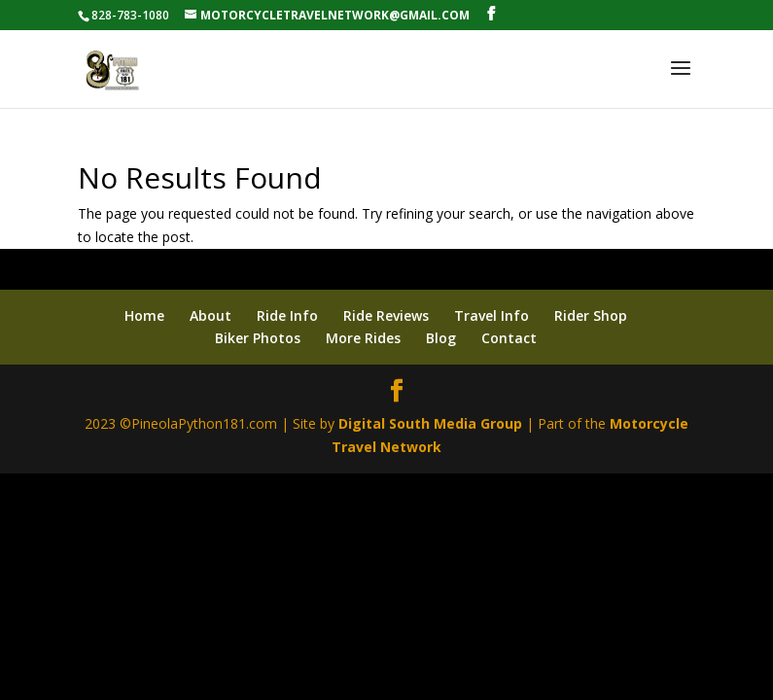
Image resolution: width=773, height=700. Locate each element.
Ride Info (287, 315)
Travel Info (492, 315)
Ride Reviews (386, 315)
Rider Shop (591, 315)
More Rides (363, 338)
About (211, 315)
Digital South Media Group (430, 423)
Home (144, 315)
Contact (509, 338)
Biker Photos (258, 338)
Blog (441, 338)
